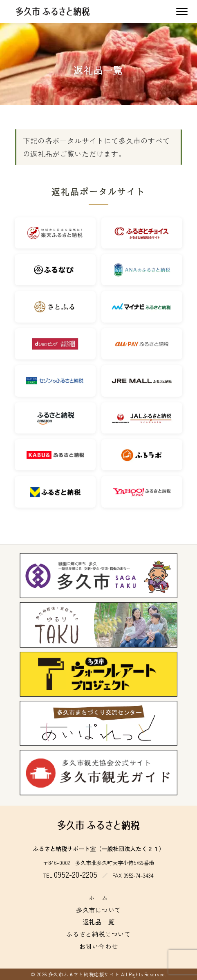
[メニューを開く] (182, 11)
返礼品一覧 (99, 921)
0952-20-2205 (76, 874)
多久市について (98, 910)
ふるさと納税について (98, 934)
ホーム (98, 897)
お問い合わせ (99, 946)
